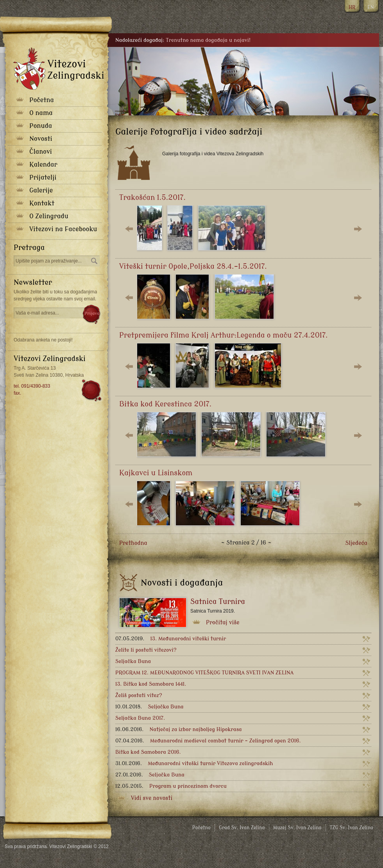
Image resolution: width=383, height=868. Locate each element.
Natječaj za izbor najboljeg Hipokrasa (179, 729)
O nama (41, 113)
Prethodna (133, 543)
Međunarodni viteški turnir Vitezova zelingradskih (194, 763)
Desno (357, 229)
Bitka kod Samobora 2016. (148, 752)
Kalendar (43, 165)
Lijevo (129, 229)
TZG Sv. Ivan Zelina (352, 828)
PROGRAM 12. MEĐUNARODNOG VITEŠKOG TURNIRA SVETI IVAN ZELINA (204, 673)
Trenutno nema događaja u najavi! (208, 40)
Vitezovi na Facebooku (63, 229)
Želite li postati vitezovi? (146, 650)
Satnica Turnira (218, 602)
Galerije (41, 190)
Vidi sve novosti (152, 798)
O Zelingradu (49, 216)
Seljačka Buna (133, 661)
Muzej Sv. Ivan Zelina (297, 828)
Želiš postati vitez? (139, 695)
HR (352, 7)
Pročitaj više (223, 623)
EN (371, 7)
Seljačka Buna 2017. (140, 718)
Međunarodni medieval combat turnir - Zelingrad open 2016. (208, 741)
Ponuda (41, 126)
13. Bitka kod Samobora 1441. (151, 684)
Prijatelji (43, 178)
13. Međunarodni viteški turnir (171, 639)
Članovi (41, 152)
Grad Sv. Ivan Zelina (242, 828)
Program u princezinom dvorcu (171, 786)
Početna (42, 100)
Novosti (41, 139)
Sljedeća (356, 543)
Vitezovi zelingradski (59, 68)
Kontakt (42, 203)
